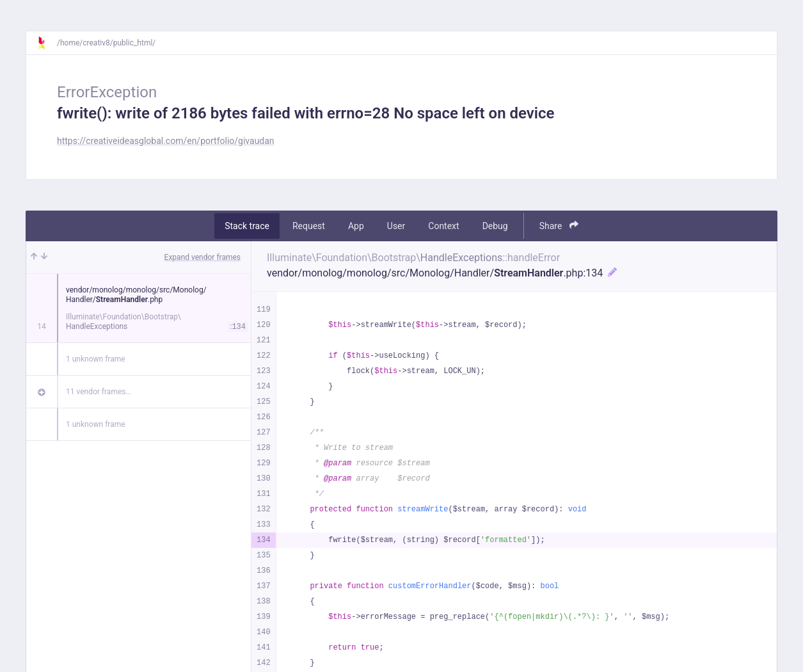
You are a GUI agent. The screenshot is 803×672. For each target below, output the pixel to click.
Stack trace (247, 226)
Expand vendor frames (203, 257)
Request (309, 226)
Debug (495, 226)
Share (559, 226)
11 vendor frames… (98, 392)
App (356, 226)
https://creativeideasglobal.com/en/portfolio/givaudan (166, 141)
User (396, 226)
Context (443, 226)
